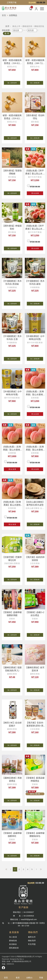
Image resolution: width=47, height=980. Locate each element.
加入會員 (13, 937)
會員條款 (13, 944)
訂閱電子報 (12, 2)
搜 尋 (7, 33)
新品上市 (16, 26)
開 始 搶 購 (35, 193)
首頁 (4, 15)
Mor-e (22, 959)
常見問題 (32, 944)
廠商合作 (32, 937)
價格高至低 (39, 26)
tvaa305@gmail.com (29, 919)
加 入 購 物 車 (14, 82)
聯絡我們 (32, 941)
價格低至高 (27, 26)
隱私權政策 (14, 948)
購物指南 (13, 941)
